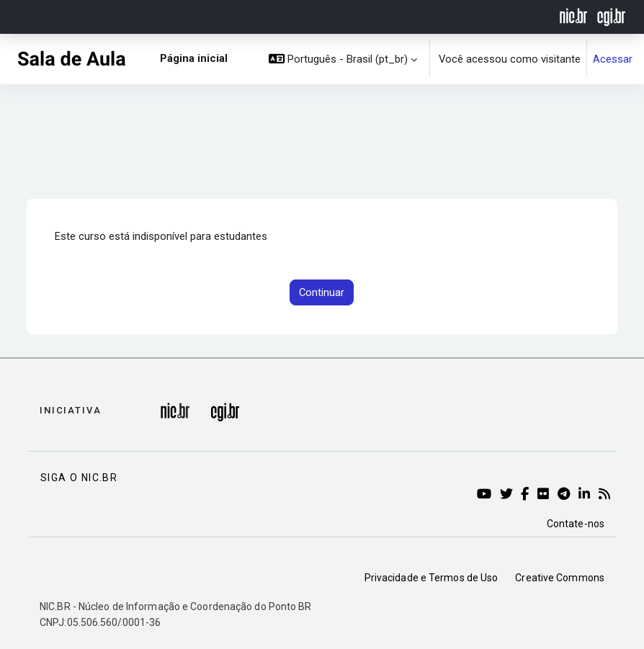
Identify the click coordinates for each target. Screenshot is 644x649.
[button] (343, 59)
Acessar (613, 59)
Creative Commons (560, 578)
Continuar (322, 292)
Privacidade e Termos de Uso (431, 578)
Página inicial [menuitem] (194, 58)
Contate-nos (576, 524)
